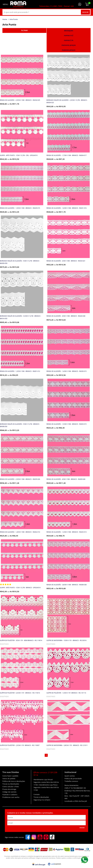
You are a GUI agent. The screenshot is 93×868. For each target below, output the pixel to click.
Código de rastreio (9, 792)
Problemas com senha (11, 797)
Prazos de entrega (9, 789)
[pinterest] (46, 837)
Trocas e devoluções (41, 797)
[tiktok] (52, 837)
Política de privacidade (73, 779)
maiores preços (69, 50)
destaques (69, 30)
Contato (37, 794)
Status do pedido (9, 779)
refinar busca (24, 30)
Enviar (82, 828)
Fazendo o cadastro (10, 795)
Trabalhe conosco (71, 781)
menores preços (69, 45)
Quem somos (70, 776)
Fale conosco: (46, 774)
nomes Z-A (69, 40)
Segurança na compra (42, 800)
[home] (18, 4)
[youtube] (40, 837)
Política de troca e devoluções (14, 781)
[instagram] (34, 837)
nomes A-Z (69, 35)
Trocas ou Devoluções (11, 784)
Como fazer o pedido (10, 776)
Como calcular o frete (11, 787)
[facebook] (28, 837)
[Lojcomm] (54, 864)
